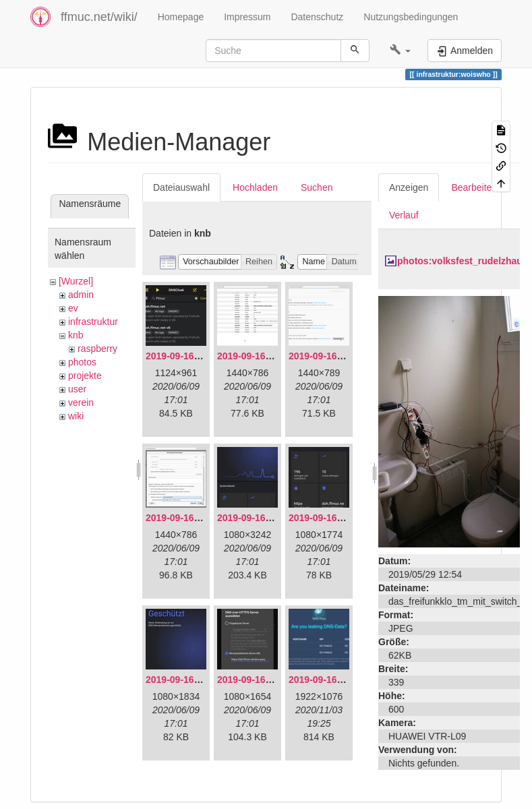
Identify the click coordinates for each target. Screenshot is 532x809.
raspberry (97, 349)
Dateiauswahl (181, 187)
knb (76, 335)
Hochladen (255, 187)
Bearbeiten (474, 187)
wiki (76, 416)
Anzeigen (409, 187)
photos (82, 362)
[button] (400, 51)
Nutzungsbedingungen (411, 17)
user (77, 389)
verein (81, 402)
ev (73, 308)
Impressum (247, 17)
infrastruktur (93, 322)
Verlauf (404, 215)
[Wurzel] (76, 281)
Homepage (181, 17)
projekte (85, 376)
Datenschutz (317, 17)
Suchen (317, 187)
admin (81, 295)
